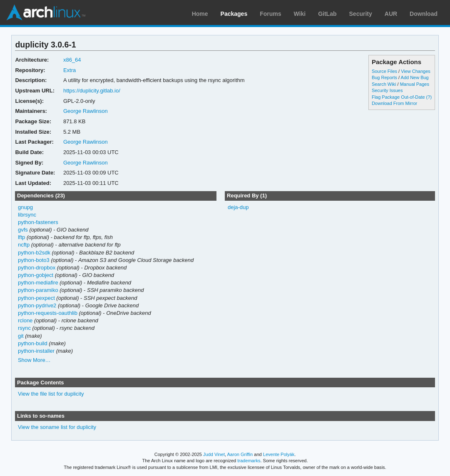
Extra (70, 70)
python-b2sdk (34, 253)
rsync (24, 328)
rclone (25, 320)
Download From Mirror (394, 103)
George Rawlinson (86, 111)
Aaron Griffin (240, 454)
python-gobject (36, 275)
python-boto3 (34, 260)
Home (200, 14)
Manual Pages (415, 84)
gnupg (25, 207)
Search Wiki (384, 84)
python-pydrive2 (37, 305)
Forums (270, 14)
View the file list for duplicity (51, 394)
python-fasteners (38, 222)
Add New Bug (415, 77)
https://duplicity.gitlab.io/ (92, 91)
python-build (33, 343)
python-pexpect (36, 298)
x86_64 (72, 60)
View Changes (416, 71)
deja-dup (238, 207)
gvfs (23, 230)
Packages (234, 14)
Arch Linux (46, 12)
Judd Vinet (214, 454)
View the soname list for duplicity (57, 427)
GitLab (327, 14)
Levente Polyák (279, 454)
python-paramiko (38, 290)
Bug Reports (384, 77)
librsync (27, 215)
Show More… (34, 360)
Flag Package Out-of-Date (398, 97)
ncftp (24, 245)
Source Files (384, 71)
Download (424, 14)
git (21, 336)
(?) (429, 97)
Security (361, 14)
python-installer (36, 351)
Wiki (300, 14)
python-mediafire (38, 283)
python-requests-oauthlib (48, 313)
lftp (21, 237)
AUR (391, 14)
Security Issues (387, 90)
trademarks (249, 461)
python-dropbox (37, 268)
